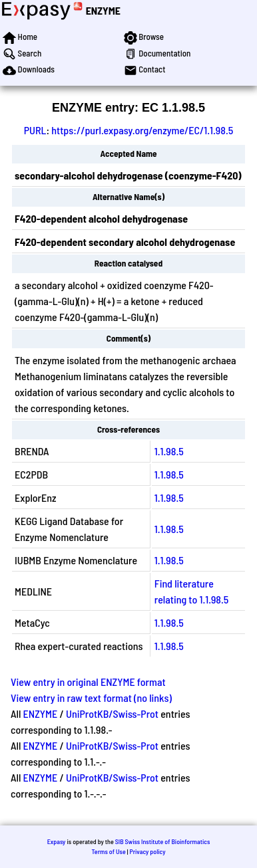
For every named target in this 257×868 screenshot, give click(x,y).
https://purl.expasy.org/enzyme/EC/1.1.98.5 (142, 130)
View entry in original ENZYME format (88, 682)
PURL (35, 130)
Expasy (57, 841)
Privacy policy (147, 851)
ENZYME (103, 10)
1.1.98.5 (169, 451)
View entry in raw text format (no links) (91, 698)
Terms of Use (108, 851)
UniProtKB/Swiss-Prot (112, 713)
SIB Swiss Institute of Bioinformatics (163, 841)
